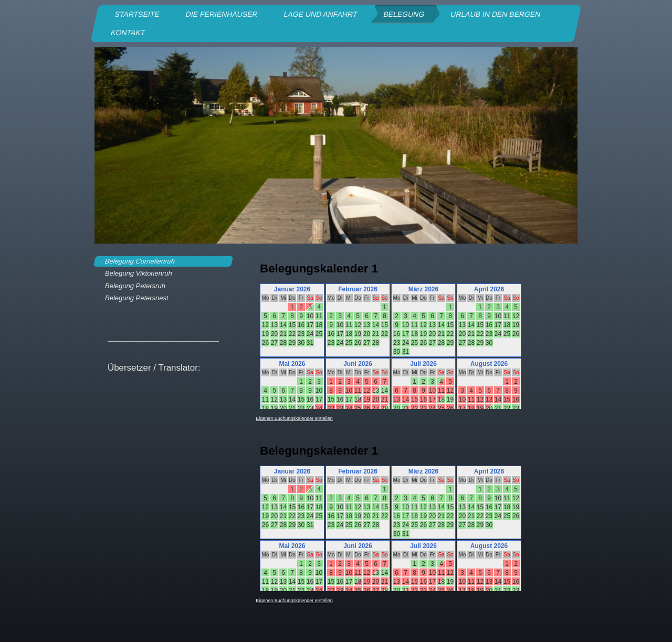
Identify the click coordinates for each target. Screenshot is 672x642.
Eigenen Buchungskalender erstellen (294, 418)
